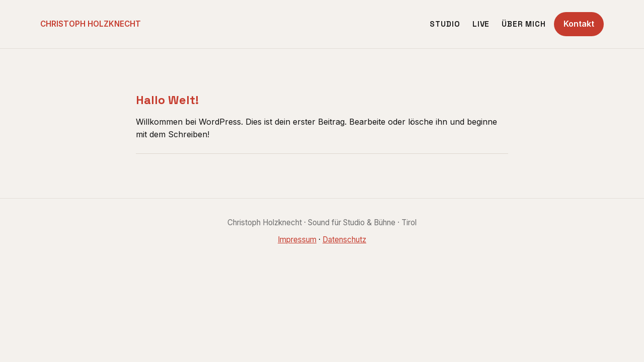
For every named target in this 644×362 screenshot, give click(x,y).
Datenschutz (344, 240)
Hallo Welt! (167, 100)
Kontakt (579, 24)
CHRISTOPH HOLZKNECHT (91, 24)
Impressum (297, 240)
